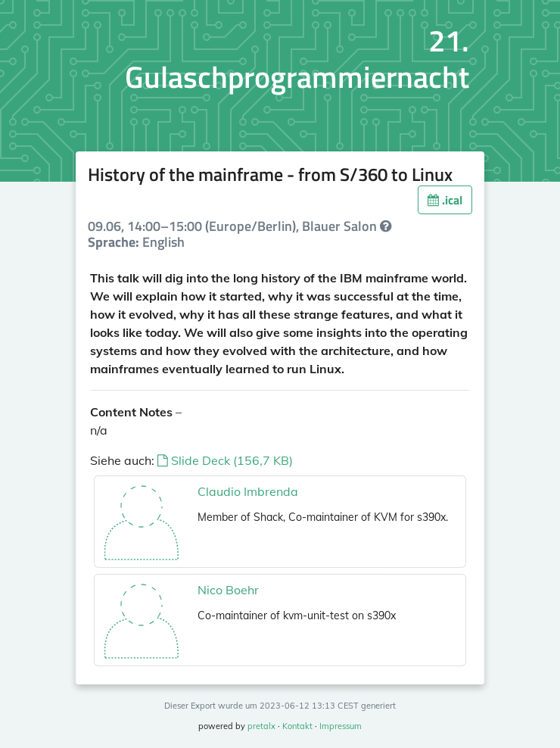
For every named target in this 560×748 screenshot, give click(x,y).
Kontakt (297, 726)
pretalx (261, 726)
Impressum (341, 726)
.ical (445, 200)
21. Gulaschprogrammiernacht (297, 59)
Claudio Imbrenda (248, 491)
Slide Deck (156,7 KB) (225, 460)
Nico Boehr (228, 590)
